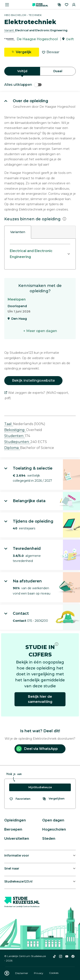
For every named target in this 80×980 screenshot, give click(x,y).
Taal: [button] (9, 424)
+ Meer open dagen (40, 331)
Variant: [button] (10, 30)
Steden (49, 839)
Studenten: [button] (15, 436)
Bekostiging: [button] (15, 430)
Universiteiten (17, 839)
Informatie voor (17, 855)
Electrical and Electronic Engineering (31, 254)
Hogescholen (54, 829)
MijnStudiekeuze (40, 787)
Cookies (54, 973)
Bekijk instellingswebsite (33, 380)
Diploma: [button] (12, 448)
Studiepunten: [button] (17, 442)
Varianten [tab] (18, 232)
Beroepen (13, 829)
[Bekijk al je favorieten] (20, 799)
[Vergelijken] (59, 5)
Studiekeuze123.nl (18, 881)
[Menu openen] (7, 5)
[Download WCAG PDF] (7, 973)
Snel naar (12, 868)
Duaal (58, 71)
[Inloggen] (74, 5)
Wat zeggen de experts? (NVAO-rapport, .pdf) (36, 395)
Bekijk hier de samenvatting (40, 699)
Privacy (39, 973)
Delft (70, 39)
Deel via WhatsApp (37, 749)
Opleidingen (15, 820)
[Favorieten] (67, 5)
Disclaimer (22, 973)
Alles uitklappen (23, 85)
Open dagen (53, 820)
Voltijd (22, 71)
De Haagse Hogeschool (37, 39)
